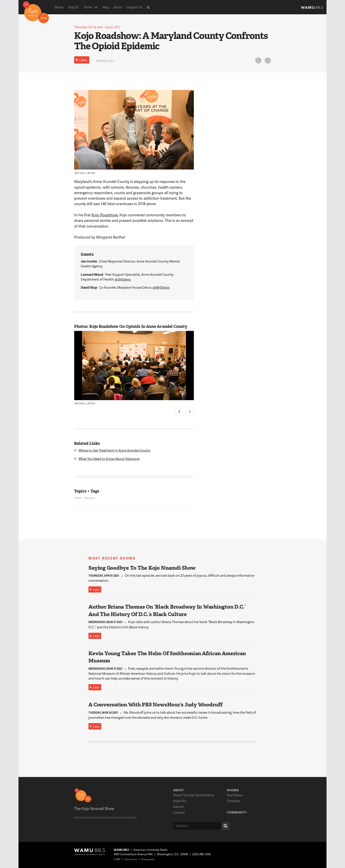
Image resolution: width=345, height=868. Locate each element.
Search (224, 826)
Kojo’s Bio (180, 801)
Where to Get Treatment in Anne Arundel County (115, 450)
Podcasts (233, 801)
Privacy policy (148, 859)
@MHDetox (161, 287)
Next (190, 412)
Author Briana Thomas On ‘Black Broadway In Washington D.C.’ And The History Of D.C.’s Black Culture (167, 611)
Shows (59, 7)
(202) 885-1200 (201, 854)
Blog (106, 7)
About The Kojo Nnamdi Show (194, 795)
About (118, 7)
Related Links (105, 61)
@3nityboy (123, 279)
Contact (179, 812)
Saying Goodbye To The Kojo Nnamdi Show (142, 568)
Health (78, 498)
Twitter (258, 61)
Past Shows (235, 795)
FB (267, 61)
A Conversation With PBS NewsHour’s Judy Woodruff (155, 705)
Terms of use (131, 859)
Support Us (135, 7)
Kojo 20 (73, 7)
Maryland (90, 498)
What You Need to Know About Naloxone (109, 459)
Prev (179, 412)
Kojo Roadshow (105, 215)
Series (88, 7)
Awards (179, 807)
